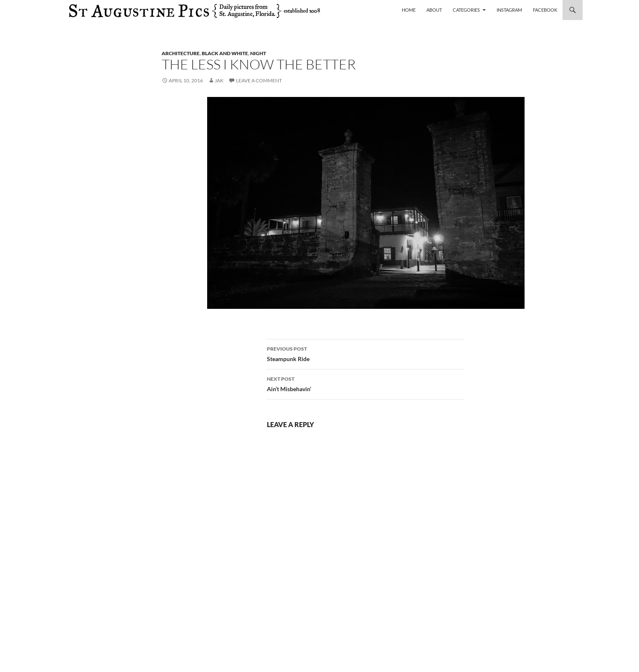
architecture (181, 53)
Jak (219, 80)
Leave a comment (259, 80)
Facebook (545, 10)
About (434, 10)
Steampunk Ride (366, 353)
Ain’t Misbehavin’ (366, 383)
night (258, 53)
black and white (225, 53)
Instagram (509, 10)
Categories (466, 10)
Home (409, 10)
